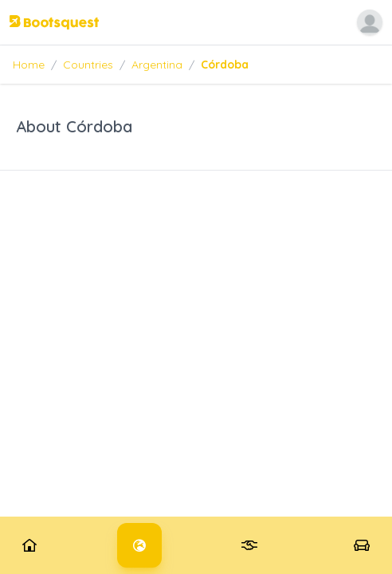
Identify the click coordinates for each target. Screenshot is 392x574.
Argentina (157, 65)
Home (29, 65)
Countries (88, 65)
